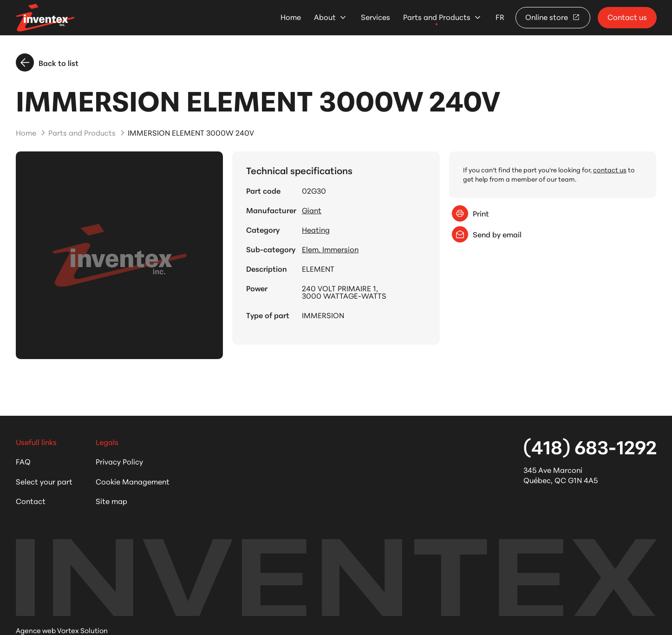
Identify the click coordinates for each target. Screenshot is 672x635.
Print (470, 213)
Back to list (47, 62)
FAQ (23, 461)
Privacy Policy (119, 461)
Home (291, 17)
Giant (312, 210)
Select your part (44, 481)
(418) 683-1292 (590, 446)
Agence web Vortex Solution (62, 630)
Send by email (487, 234)
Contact (31, 501)
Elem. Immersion (330, 249)
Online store (553, 16)
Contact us (627, 16)
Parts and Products (437, 17)
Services (375, 17)
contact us (610, 170)
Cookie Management (133, 481)
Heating (316, 229)
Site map (111, 501)
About (325, 17)
